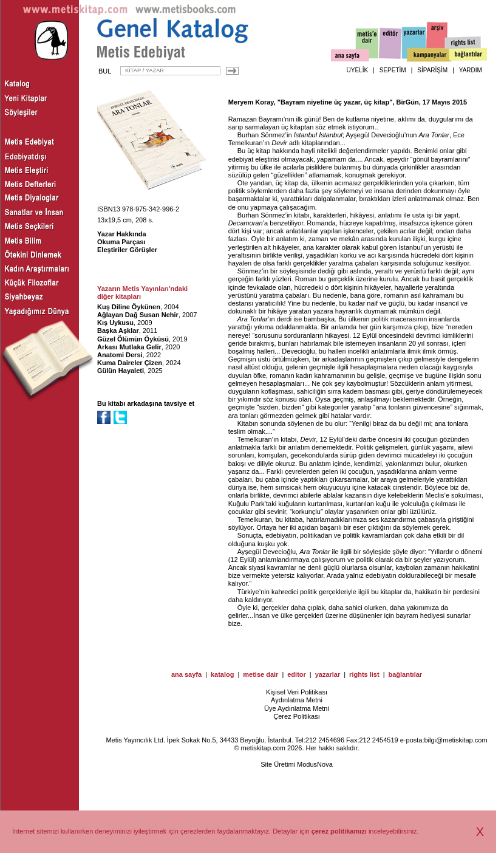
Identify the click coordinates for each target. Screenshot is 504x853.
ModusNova (315, 764)
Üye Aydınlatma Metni (297, 708)
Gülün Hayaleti (121, 371)
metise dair (261, 674)
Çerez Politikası (296, 716)
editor (297, 674)
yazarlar (328, 674)
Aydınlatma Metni (297, 700)
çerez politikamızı (339, 831)
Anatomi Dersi (120, 355)
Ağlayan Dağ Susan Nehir (138, 315)
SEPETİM (393, 70)
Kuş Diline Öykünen (129, 307)
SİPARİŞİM (432, 70)
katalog (223, 674)
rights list (364, 674)
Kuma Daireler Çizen (130, 363)
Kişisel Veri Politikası (297, 692)
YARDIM (471, 70)
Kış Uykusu (115, 323)
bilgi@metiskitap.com (455, 740)
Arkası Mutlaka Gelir (129, 347)
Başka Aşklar (118, 331)
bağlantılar (405, 674)
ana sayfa (186, 674)
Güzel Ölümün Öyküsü (133, 339)
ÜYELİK (358, 70)
